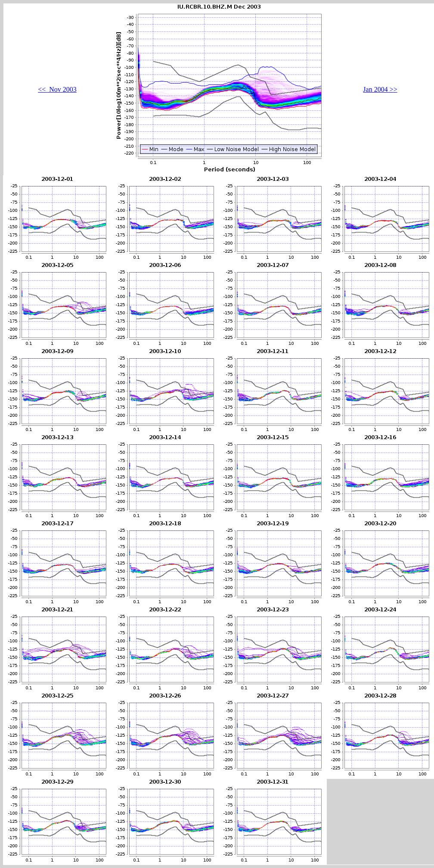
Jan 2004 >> (380, 89)
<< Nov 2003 (57, 89)
